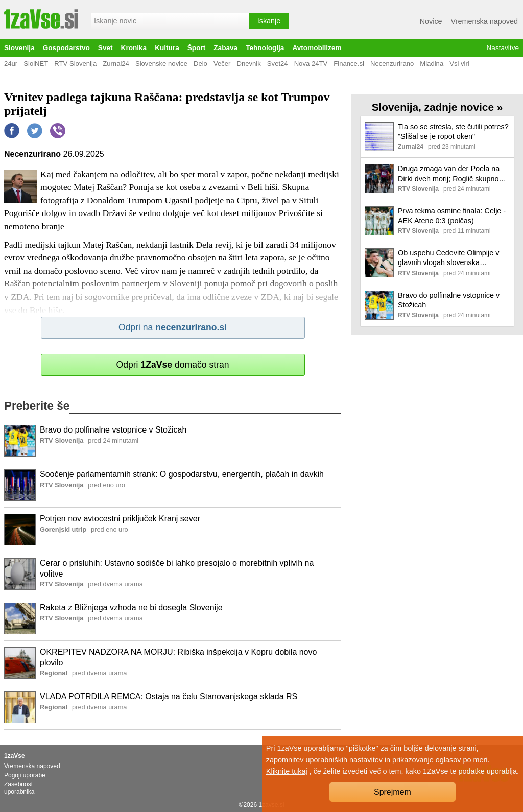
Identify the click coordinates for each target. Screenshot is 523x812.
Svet (105, 48)
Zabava (225, 48)
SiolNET (36, 64)
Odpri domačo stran (172, 365)
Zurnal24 (116, 64)
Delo (200, 64)
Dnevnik (248, 64)
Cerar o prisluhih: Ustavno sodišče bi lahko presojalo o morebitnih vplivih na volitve (177, 568)
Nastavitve (503, 48)
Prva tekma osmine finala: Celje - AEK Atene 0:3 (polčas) (452, 216)
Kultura (167, 48)
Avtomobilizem (317, 48)
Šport (197, 48)
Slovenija (19, 48)
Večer (222, 64)
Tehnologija (265, 48)
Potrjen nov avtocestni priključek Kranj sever (120, 519)
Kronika (134, 48)
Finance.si (349, 64)
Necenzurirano (392, 64)
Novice (431, 21)
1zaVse (15, 756)
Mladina (432, 64)
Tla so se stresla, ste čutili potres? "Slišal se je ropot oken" (453, 132)
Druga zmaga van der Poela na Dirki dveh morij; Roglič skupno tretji (449, 174)
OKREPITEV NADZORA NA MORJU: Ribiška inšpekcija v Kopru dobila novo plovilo (178, 657)
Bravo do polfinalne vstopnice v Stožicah (113, 430)
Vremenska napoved (484, 21)
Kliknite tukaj (287, 771)
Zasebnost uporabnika (19, 788)
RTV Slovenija (75, 64)
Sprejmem (393, 792)
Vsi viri (459, 64)
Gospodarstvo (66, 48)
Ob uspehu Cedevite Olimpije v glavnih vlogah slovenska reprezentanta (448, 258)
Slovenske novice (161, 64)
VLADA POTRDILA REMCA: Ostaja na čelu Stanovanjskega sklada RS (169, 696)
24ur (11, 64)
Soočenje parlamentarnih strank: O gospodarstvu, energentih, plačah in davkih (182, 474)
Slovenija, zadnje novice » (437, 107)
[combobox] (170, 21)
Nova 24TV (311, 64)
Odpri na (173, 327)
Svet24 (278, 64)
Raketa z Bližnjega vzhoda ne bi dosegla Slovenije (131, 607)
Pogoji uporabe (25, 775)
